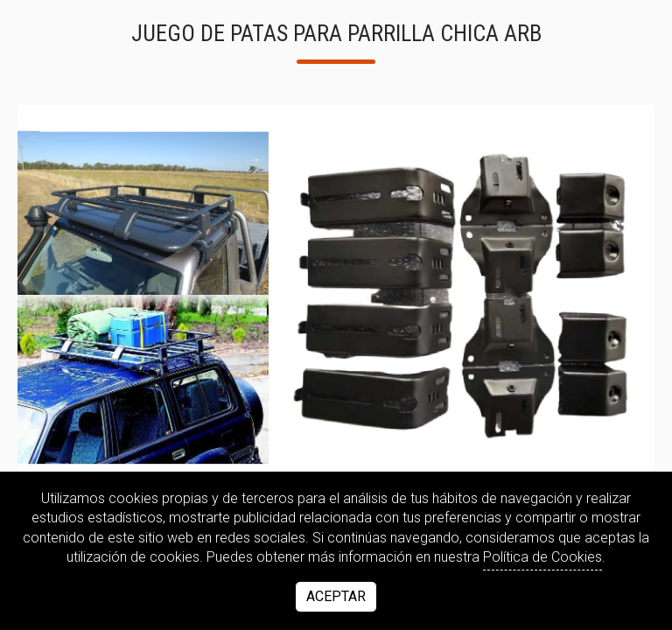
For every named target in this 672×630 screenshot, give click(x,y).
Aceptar (336, 596)
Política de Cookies (542, 557)
